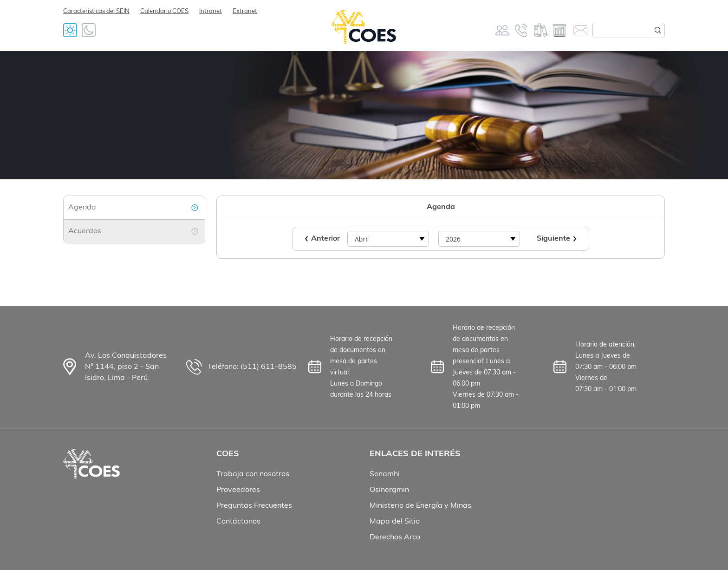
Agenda (82, 208)
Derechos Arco (395, 537)
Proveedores (238, 490)
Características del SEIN (96, 11)
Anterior (325, 239)
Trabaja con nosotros (253, 474)
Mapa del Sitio (395, 522)
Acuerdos (85, 231)
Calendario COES (164, 11)
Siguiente (553, 239)
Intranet (211, 11)
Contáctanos (238, 522)
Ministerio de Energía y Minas (420, 506)
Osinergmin (389, 490)
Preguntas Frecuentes (254, 506)
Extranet (245, 11)
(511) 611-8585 (269, 367)
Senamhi (385, 474)
